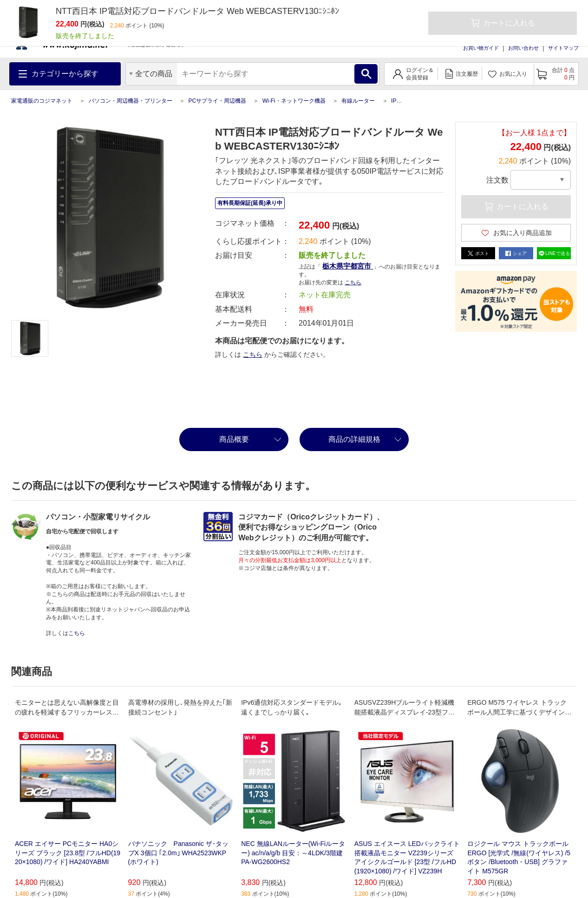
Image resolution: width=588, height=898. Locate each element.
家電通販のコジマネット (42, 101)
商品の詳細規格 (354, 439)
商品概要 (234, 439)
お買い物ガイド (481, 48)
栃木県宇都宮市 (348, 266)
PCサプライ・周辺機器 (217, 101)
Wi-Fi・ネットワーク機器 (294, 101)
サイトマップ (563, 48)
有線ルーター (358, 101)
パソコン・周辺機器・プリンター (131, 101)
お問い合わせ (523, 48)
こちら (353, 282)
